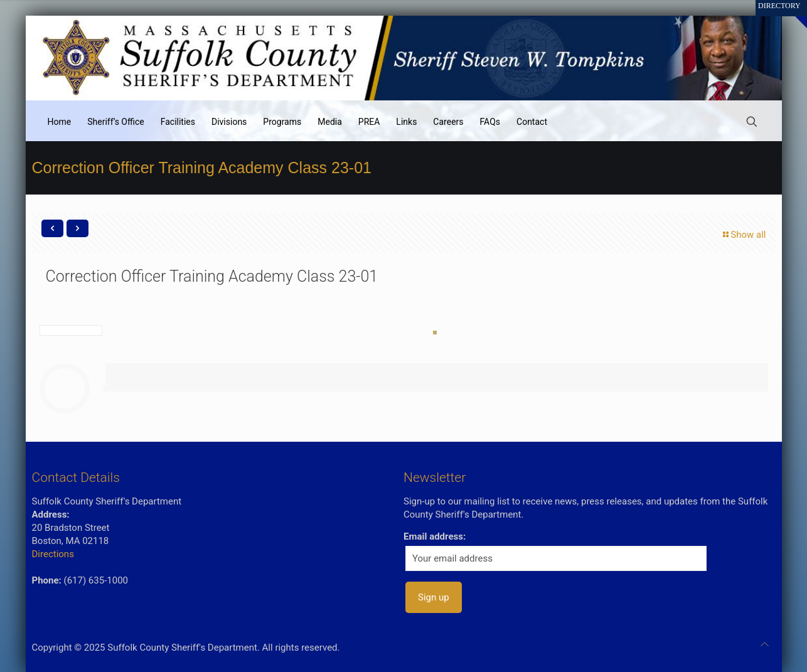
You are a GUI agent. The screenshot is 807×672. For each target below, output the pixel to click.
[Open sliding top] (793, 14)
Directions (53, 554)
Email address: (435, 536)
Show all (743, 235)
